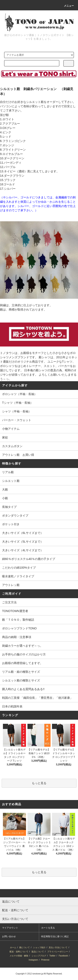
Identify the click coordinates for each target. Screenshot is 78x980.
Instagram (33, 960)
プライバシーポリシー (58, 952)
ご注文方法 (9, 602)
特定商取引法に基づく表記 (55, 936)
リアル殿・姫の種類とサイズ (21, 672)
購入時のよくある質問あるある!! (23, 689)
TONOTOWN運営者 (15, 611)
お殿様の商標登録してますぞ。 (22, 663)
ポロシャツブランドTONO (19, 628)
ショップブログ (39, 956)
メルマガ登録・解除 (19, 956)
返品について (38, 952)
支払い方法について (58, 947)
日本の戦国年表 (12, 706)
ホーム (13, 947)
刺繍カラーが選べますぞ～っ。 (22, 646)
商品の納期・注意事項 (17, 637)
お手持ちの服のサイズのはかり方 (24, 654)
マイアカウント (10, 928)
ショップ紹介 (39, 947)
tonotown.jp (38, 974)
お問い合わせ (9, 936)
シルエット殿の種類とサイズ (21, 680)
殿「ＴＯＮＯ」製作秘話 (18, 620)
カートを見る (48, 928)
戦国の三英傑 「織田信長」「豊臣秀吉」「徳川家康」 (37, 698)
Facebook (63, 956)
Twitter (52, 956)
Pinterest (45, 960)
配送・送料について (19, 952)
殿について (25, 947)
